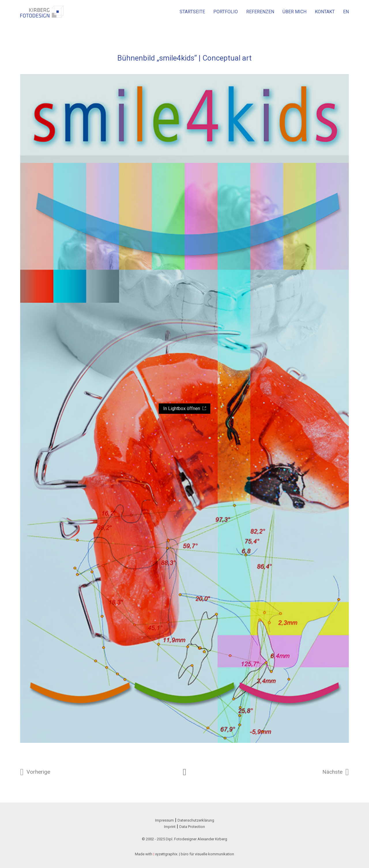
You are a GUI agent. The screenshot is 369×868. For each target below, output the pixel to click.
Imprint (170, 827)
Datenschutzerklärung (196, 820)
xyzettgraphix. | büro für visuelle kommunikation (195, 854)
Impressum (164, 820)
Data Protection (192, 827)
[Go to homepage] (42, 12)
